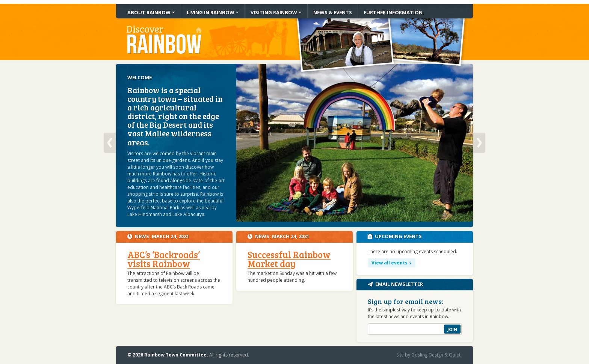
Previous (110, 143)
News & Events (333, 12)
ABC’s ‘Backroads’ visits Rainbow (164, 259)
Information (393, 12)
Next (479, 143)
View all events (390, 263)
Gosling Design (427, 355)
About (149, 12)
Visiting (274, 12)
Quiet (455, 355)
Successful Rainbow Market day (289, 259)
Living (211, 12)
